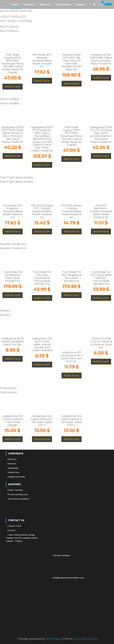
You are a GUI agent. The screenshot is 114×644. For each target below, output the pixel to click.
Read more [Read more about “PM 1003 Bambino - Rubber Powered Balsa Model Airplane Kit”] (101, 231)
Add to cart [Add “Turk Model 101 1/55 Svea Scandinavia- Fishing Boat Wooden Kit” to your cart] (42, 298)
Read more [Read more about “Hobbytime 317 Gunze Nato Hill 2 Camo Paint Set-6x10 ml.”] (72, 376)
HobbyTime (13, 472)
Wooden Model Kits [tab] (13, 244)
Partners (12, 464)
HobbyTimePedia (16, 477)
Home (15, 4)
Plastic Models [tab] (10, 99)
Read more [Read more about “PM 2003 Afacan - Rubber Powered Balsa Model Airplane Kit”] (72, 231)
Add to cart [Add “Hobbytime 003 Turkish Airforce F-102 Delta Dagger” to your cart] (13, 439)
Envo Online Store (86, 639)
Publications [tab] (8, 388)
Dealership (13, 468)
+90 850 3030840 (39, 555)
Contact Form (14, 526)
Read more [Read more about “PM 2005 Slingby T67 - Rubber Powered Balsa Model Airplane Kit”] (42, 231)
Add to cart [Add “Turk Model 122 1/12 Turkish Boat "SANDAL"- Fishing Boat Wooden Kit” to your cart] (101, 298)
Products (29, 4)
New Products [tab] (9, 27)
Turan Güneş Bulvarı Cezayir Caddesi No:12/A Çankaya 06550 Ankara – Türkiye (22, 538)
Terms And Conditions (18, 499)
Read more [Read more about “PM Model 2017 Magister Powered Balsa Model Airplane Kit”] (42, 81)
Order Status (63, 4)
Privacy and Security (18, 494)
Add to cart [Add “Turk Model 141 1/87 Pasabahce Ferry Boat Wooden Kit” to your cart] (71, 295)
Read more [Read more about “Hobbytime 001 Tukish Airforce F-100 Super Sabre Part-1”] (42, 439)
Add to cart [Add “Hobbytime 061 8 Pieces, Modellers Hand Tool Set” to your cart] (13, 359)
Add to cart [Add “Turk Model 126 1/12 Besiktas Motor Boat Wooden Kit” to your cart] (13, 295)
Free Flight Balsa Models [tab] (17, 177)
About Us (45, 4)
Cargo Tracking (15, 490)
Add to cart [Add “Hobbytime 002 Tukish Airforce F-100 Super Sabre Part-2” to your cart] (71, 439)
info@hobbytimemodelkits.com (46, 578)
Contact (80, 4)
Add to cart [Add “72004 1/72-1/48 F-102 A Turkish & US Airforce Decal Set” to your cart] (101, 362)
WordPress (53, 639)
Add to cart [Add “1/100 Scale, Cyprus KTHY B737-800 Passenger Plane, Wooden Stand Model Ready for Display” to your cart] (13, 87)
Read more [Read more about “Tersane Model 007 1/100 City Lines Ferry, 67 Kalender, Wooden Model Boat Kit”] (72, 84)
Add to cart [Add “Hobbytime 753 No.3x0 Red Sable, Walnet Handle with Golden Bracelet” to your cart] (42, 365)
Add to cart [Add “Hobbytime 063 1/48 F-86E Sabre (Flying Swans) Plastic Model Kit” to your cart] (101, 78)
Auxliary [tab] (5, 311)
